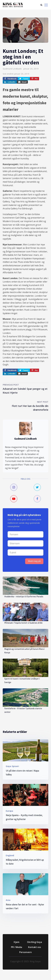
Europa (9, 811)
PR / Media (17, 947)
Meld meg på (34, 561)
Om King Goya (34, 942)
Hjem (17, 942)
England (10, 855)
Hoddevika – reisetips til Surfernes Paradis (24, 596)
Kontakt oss (35, 947)
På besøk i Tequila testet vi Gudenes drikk (23, 623)
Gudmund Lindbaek (12, 69)
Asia (8, 900)
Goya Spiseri (12, 766)
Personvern (26, 952)
